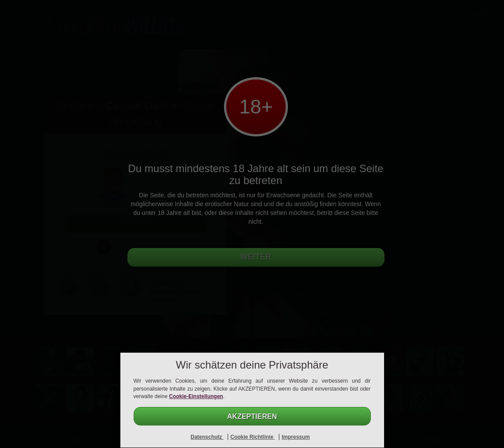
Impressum (296, 437)
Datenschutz (207, 437)
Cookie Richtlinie (252, 437)
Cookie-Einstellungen (196, 396)
